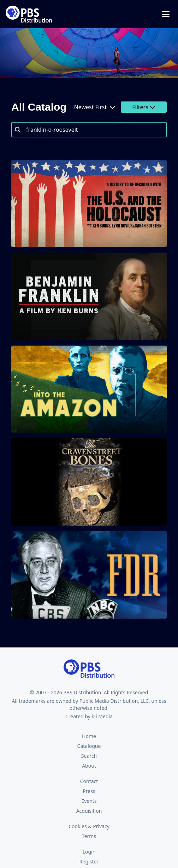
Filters (144, 107)
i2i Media (102, 716)
